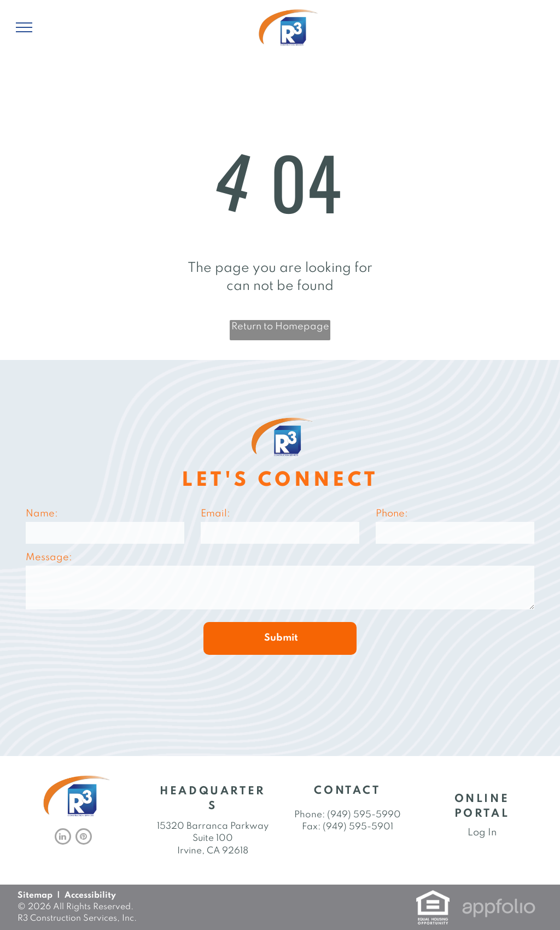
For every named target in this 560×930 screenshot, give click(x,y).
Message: (49, 557)
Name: (42, 514)
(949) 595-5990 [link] (364, 815)
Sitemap (35, 896)
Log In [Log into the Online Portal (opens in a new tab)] (482, 833)
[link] (433, 897)
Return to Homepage (280, 327)
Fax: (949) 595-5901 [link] (348, 827)
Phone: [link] (310, 815)
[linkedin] (63, 838)
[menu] (24, 27)
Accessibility (90, 896)
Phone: (392, 514)
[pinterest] (84, 838)
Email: (215, 514)
